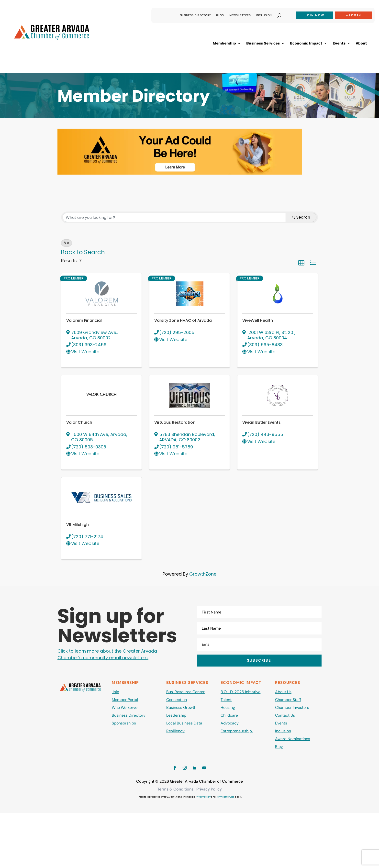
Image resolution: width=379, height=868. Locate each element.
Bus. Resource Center (185, 692)
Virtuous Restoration (175, 422)
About (361, 44)
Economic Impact (306, 44)
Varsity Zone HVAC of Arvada (183, 320)
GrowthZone (203, 574)
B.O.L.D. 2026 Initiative (240, 692)
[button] (301, 263)
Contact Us (285, 715)
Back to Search (83, 252)
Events (339, 44)
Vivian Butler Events (262, 422)
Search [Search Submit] (301, 217)
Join (115, 692)
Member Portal (125, 700)
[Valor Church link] (101, 394)
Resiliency (175, 731)
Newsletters (240, 15)
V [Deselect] (67, 243)
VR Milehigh (78, 525)
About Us (283, 692)
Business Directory (195, 15)
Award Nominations (293, 739)
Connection (177, 700)
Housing (228, 707)
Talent (226, 700)
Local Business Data (184, 723)
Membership (224, 44)
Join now (314, 15)
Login (355, 15)
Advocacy (230, 723)
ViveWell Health (258, 320)
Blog (220, 15)
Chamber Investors (292, 707)
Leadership (176, 715)
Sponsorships (124, 723)
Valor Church (79, 422)
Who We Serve (125, 707)
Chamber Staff (288, 700)
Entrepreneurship (237, 731)
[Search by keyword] (174, 217)
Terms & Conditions (175, 789)
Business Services (263, 44)
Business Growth (181, 707)
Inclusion (264, 15)
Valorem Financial (84, 320)
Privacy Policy (209, 789)
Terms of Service (225, 797)
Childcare (229, 715)
